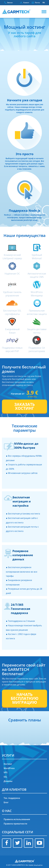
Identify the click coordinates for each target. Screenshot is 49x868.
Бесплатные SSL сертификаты (12, 312)
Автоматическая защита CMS (37, 275)
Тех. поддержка (12, 798)
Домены (8, 781)
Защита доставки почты (37, 331)
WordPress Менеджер (37, 294)
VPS (6, 772)
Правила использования (17, 819)
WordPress (9, 768)
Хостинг (8, 764)
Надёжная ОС (12, 274)
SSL (5, 777)
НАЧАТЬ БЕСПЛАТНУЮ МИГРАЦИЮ (25, 698)
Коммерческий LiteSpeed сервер (12, 257)
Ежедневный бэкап (12, 331)
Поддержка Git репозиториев (37, 349)
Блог (6, 802)
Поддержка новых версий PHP (12, 349)
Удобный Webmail (37, 257)
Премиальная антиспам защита (37, 312)
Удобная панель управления (12, 294)
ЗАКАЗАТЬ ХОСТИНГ (24, 406)
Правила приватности (15, 824)
